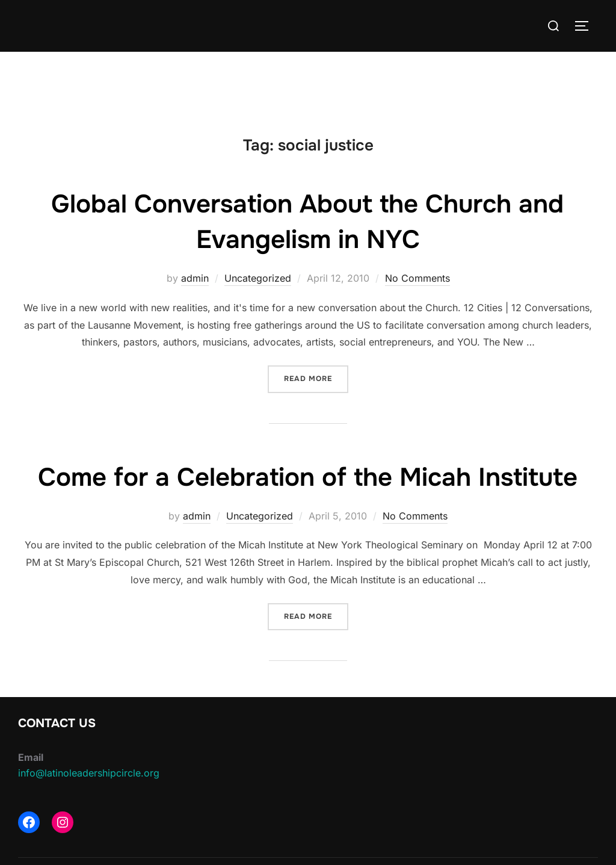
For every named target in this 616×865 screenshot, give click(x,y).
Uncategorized (258, 278)
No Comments (417, 278)
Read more (316, 378)
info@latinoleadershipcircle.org (89, 773)
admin (195, 278)
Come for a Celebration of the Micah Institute (308, 477)
